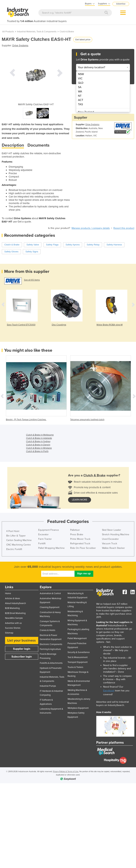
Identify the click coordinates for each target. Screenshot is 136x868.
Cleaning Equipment (50, 607)
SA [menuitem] (80, 87)
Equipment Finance (49, 530)
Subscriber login (22, 657)
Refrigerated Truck (80, 543)
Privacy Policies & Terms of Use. (66, 772)
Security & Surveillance (79, 652)
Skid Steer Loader (112, 530)
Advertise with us (13, 623)
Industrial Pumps (48, 686)
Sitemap (9, 633)
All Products (8, 32)
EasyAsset (109, 691)
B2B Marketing (12, 608)
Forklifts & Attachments (51, 663)
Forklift (42, 543)
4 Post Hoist (13, 531)
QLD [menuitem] (81, 83)
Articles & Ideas (13, 598)
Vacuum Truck (110, 543)
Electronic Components (51, 644)
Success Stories (13, 628)
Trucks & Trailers (75, 667)
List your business (22, 640)
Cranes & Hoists (48, 630)
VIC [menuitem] (80, 78)
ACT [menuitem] (81, 100)
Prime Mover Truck (80, 539)
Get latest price (83, 40)
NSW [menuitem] (81, 74)
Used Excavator (110, 539)
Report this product (124, 228)
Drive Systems (20, 46)
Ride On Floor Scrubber (83, 548)
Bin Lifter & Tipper (16, 536)
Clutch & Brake (67, 32)
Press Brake (77, 534)
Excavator (43, 534)
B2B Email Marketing (15, 613)
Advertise (121, 4)
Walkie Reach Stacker (113, 548)
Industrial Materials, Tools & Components (37, 32)
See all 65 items (32, 280)
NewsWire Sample (14, 618)
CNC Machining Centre (18, 545)
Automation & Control (50, 593)
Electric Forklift (14, 549)
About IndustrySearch (15, 603)
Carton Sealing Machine (19, 540)
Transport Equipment (78, 662)
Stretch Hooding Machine (116, 534)
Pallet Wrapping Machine (51, 548)
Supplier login (22, 649)
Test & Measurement (78, 657)
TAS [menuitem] (80, 104)
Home (8, 593)
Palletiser (75, 530)
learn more (80, 500)
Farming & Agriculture (50, 649)
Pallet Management (77, 638)
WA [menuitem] (80, 92)
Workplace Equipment (78, 708)
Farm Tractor (45, 539)
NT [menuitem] (80, 96)
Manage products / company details (91, 228)
